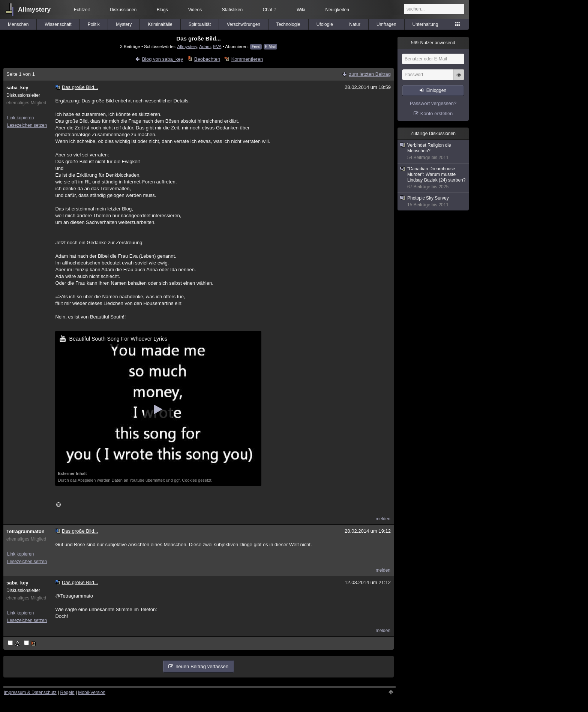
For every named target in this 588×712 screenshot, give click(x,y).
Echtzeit (82, 10)
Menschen (18, 24)
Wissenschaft (58, 24)
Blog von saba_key (162, 59)
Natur (355, 24)
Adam (205, 46)
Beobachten (207, 59)
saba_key (17, 88)
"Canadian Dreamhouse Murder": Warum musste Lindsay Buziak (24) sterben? (433, 178)
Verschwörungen (244, 24)
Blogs (162, 10)
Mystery (124, 24)
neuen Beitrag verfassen (202, 666)
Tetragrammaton (25, 531)
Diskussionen (123, 10)
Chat (270, 10)
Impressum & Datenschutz (30, 692)
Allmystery (34, 10)
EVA (217, 46)
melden (383, 519)
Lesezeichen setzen (27, 125)
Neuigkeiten (337, 10)
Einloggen (436, 90)
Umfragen (386, 24)
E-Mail (270, 47)
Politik (94, 24)
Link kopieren (20, 118)
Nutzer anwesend (433, 43)
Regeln (67, 692)
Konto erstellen (437, 113)
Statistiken (232, 10)
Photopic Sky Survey (433, 202)
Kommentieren (247, 59)
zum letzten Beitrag (370, 74)
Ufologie (325, 24)
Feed (256, 47)
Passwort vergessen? (433, 103)
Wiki (301, 10)
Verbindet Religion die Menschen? (433, 152)
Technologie (288, 24)
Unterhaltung (425, 24)
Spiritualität (200, 24)
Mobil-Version (92, 692)
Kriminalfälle (160, 24)
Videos (195, 10)
